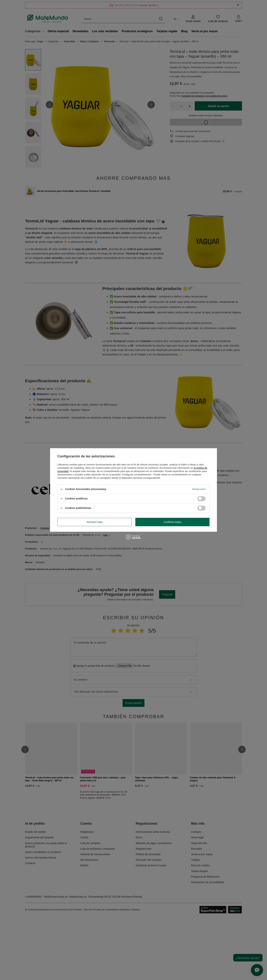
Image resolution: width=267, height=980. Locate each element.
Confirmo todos (173, 522)
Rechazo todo (95, 522)
